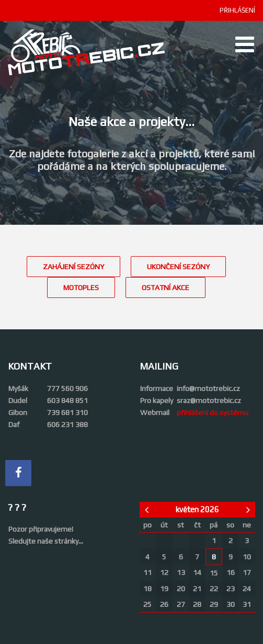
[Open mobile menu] (245, 44)
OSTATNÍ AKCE (165, 287)
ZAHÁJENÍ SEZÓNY (73, 267)
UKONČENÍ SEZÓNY (178, 267)
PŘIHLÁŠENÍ (237, 10)
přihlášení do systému (213, 412)
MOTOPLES (81, 287)
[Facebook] (18, 473)
